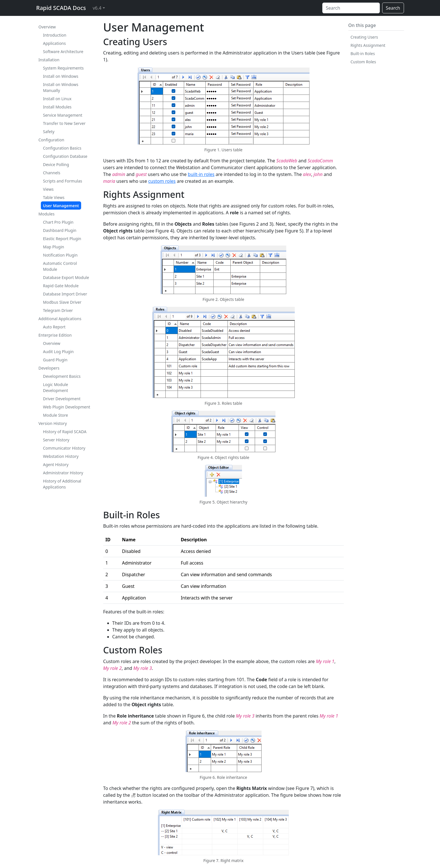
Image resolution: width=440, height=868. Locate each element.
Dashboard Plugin (60, 230)
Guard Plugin (55, 360)
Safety (49, 132)
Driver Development (62, 399)
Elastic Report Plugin (62, 239)
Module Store (56, 415)
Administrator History (63, 473)
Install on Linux (57, 99)
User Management (61, 206)
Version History (53, 423)
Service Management (63, 115)
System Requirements (64, 68)
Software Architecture (63, 52)
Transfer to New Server (64, 123)
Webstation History (61, 456)
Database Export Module (66, 277)
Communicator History (64, 448)
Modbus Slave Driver (62, 302)
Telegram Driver (58, 310)
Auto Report (54, 327)
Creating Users (364, 37)
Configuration (51, 140)
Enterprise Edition (55, 335)
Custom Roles (363, 62)
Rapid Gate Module (61, 286)
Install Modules (57, 107)
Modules (47, 214)
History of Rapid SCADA (65, 432)
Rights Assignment (368, 45)
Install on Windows (61, 76)
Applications (54, 43)
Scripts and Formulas (63, 181)
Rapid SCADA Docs (61, 8)
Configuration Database (65, 156)
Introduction (55, 35)
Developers (49, 368)
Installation (49, 60)
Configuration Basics (62, 148)
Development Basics (62, 376)
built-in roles (201, 174)
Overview (47, 27)
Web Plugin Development (67, 407)
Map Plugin (54, 247)
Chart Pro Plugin (58, 222)
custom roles (162, 181)
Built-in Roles (363, 54)
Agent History (56, 465)
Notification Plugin (60, 255)
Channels (52, 173)
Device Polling (56, 164)
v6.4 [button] (97, 8)
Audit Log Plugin (58, 352)
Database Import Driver (65, 294)
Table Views (54, 197)
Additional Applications (60, 319)
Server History (56, 440)
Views (48, 189)
